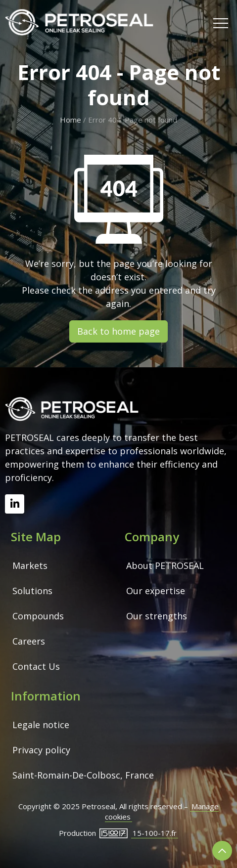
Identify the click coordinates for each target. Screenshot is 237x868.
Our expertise (156, 591)
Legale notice (41, 725)
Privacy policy (41, 750)
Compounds (38, 616)
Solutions (32, 591)
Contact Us (36, 666)
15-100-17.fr (155, 833)
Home (71, 120)
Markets (30, 565)
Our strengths (157, 616)
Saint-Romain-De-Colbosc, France (83, 775)
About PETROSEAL (165, 565)
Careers (29, 641)
